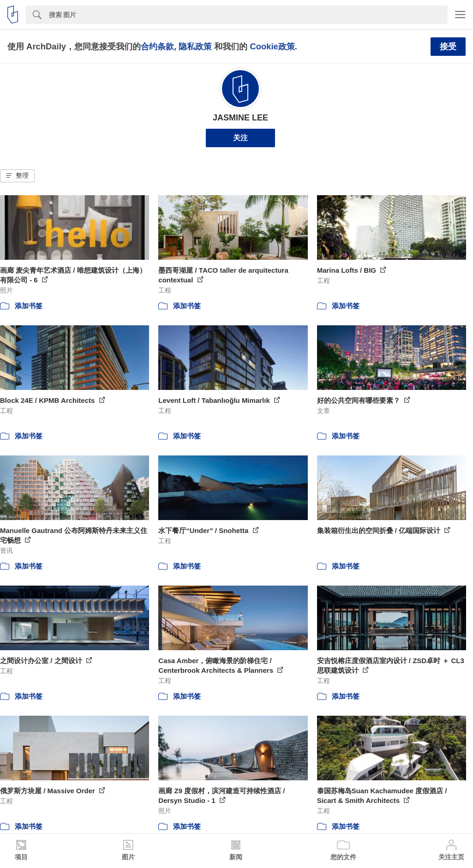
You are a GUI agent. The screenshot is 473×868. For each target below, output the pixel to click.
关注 (240, 138)
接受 (448, 47)
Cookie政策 (272, 46)
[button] (17, 176)
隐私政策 (195, 46)
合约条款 (157, 46)
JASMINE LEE (240, 118)
